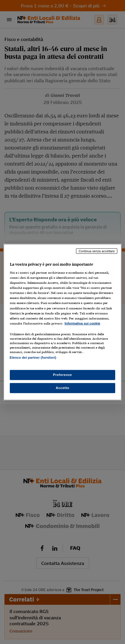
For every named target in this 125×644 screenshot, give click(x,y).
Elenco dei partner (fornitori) (33, 358)
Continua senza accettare (97, 251)
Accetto (63, 388)
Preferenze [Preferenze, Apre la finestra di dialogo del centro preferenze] (63, 375)
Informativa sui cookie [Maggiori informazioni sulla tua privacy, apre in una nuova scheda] (83, 323)
